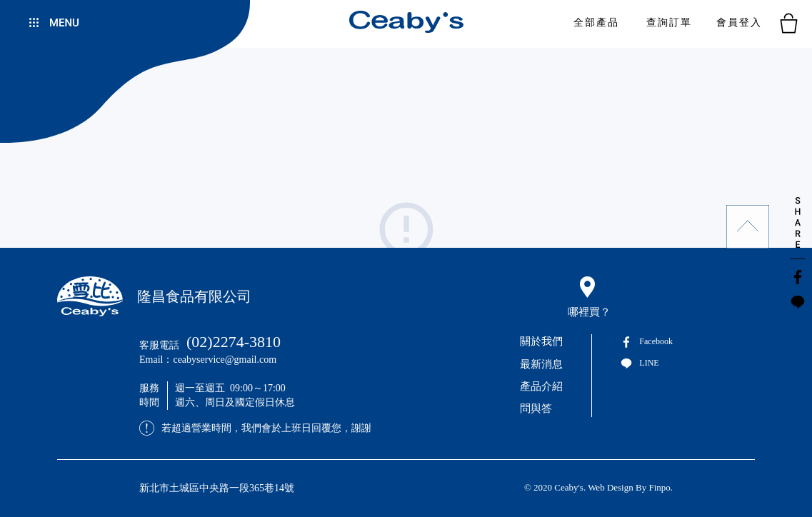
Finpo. (661, 487)
